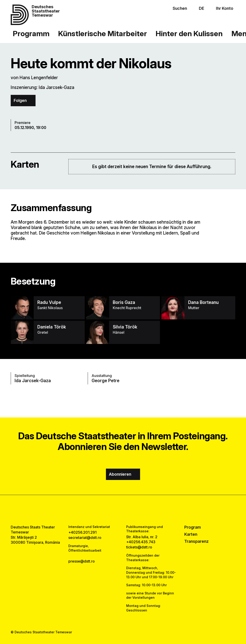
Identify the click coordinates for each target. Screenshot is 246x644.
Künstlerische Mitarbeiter (102, 34)
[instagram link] (123, 510)
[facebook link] (110, 510)
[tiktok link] (136, 510)
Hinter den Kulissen (189, 34)
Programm (31, 34)
